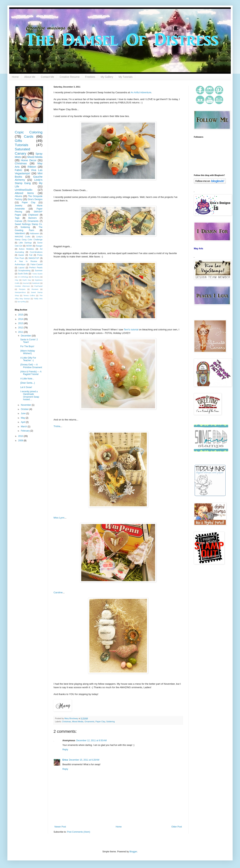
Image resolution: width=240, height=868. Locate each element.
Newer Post (60, 827)
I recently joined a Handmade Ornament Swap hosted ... (30, 395)
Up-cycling (22, 302)
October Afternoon (22, 286)
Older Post (177, 827)
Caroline (58, 592)
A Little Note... (27, 379)
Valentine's (20, 233)
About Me (30, 77)
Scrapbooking (24, 270)
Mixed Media (78, 722)
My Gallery (107, 77)
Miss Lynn (59, 518)
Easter (21, 255)
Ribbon (32, 167)
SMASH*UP (34, 258)
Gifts (18, 141)
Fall (31, 255)
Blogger (133, 852)
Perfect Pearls (36, 268)
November (26, 405)
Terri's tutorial (131, 330)
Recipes (22, 289)
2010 (21, 436)
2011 (21, 332)
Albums (18, 196)
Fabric (18, 170)
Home (15, 77)
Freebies (90, 77)
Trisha (57, 426)
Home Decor (29, 160)
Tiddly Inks (38, 299)
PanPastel (38, 286)
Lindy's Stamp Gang (29, 181)
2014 (21, 319)
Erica (65, 760)
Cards (29, 136)
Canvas (19, 221)
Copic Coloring (29, 132)
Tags (17, 218)
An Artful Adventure (141, 92)
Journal (26, 283)
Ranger (39, 246)
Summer (39, 270)
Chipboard (33, 215)
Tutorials (22, 145)
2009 (21, 441)
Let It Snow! (26, 387)
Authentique (20, 264)
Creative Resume (70, 77)
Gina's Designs (35, 199)
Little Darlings (25, 243)
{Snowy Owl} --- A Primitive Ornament (31, 366)
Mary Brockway (72, 718)
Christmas (67, 722)
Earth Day (27, 280)
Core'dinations (36, 252)
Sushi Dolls (23, 274)
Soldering (111, 722)
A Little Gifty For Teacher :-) (28, 359)
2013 (21, 323)
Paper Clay (100, 722)
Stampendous (20, 292)
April (23, 422)
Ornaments (89, 722)
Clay (17, 280)
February (26, 431)
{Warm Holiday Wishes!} (28, 352)
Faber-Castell (36, 264)
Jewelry (19, 206)
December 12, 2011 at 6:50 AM (91, 740)
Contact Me (47, 77)
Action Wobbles (26, 249)
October (25, 409)
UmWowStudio (24, 190)
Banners (33, 218)
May (23, 418)
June (24, 413)
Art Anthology (23, 277)
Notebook (36, 283)
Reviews (35, 289)
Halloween (35, 233)
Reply (65, 750)
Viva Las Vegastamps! (29, 172)
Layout (21, 268)
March (24, 427)
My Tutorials (125, 77)
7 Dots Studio (37, 274)
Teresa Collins (29, 295)
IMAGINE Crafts (23, 237)
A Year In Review (26, 261)
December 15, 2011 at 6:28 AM (84, 760)
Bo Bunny (36, 277)
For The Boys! (27, 346)
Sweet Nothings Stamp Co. (29, 224)
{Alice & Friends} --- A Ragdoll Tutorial (31, 373)
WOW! (29, 246)
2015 (21, 315)
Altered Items (24, 193)
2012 (21, 328)
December (26, 336)
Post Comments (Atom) (79, 832)
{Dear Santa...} (28, 383)
